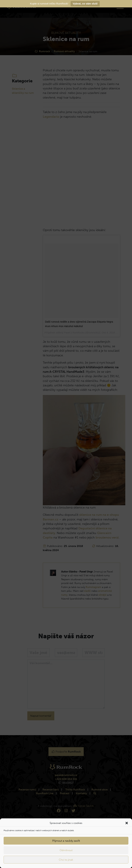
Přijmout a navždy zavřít (66, 841)
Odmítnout (66, 850)
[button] (127, 823)
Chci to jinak (66, 860)
